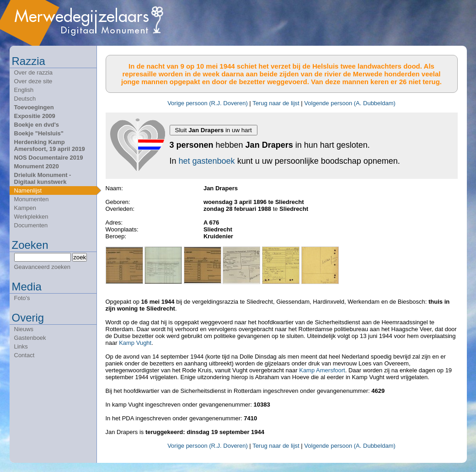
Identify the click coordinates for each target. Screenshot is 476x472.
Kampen (25, 208)
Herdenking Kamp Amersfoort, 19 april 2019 (50, 145)
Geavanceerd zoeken (43, 267)
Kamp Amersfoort (322, 370)
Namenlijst (28, 190)
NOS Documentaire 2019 (49, 158)
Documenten (31, 225)
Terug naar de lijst (276, 103)
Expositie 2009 (35, 116)
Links (21, 346)
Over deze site (33, 81)
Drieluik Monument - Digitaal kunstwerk (43, 178)
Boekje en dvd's (37, 125)
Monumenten (32, 199)
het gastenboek (207, 161)
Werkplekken (31, 217)
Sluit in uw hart (214, 130)
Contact (24, 355)
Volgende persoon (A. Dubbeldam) (350, 103)
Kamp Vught (135, 343)
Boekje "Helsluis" (39, 133)
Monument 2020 (37, 166)
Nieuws (24, 329)
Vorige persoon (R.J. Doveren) (208, 103)
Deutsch (25, 99)
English (24, 90)
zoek (80, 257)
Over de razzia (34, 72)
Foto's (22, 298)
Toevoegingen (34, 107)
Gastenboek (30, 338)
